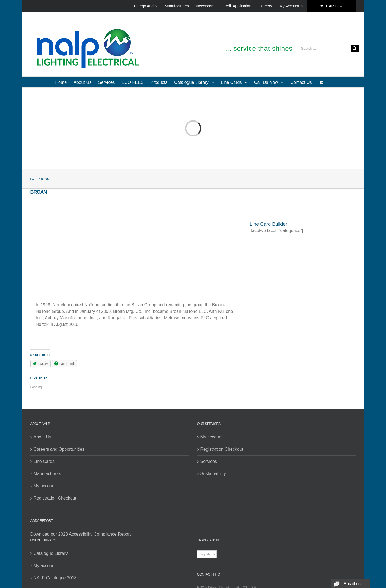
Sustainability (213, 474)
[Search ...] (324, 48)
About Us (43, 437)
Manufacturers (47, 474)
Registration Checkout (55, 498)
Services (209, 461)
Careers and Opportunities (59, 449)
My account (45, 486)
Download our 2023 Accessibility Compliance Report (81, 534)
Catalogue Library (51, 553)
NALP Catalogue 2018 (55, 578)
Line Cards (44, 461)
